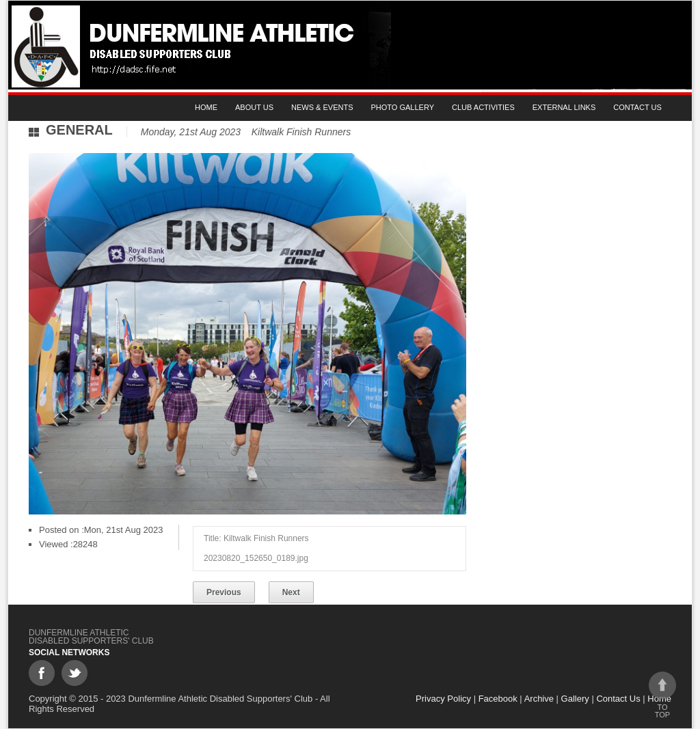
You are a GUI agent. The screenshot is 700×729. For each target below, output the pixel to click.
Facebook (498, 699)
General (79, 130)
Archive (539, 699)
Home (206, 107)
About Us (254, 107)
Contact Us (637, 107)
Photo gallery (403, 107)
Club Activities (483, 107)
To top (662, 695)
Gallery (575, 699)
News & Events (322, 107)
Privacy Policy (443, 699)
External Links (564, 107)
